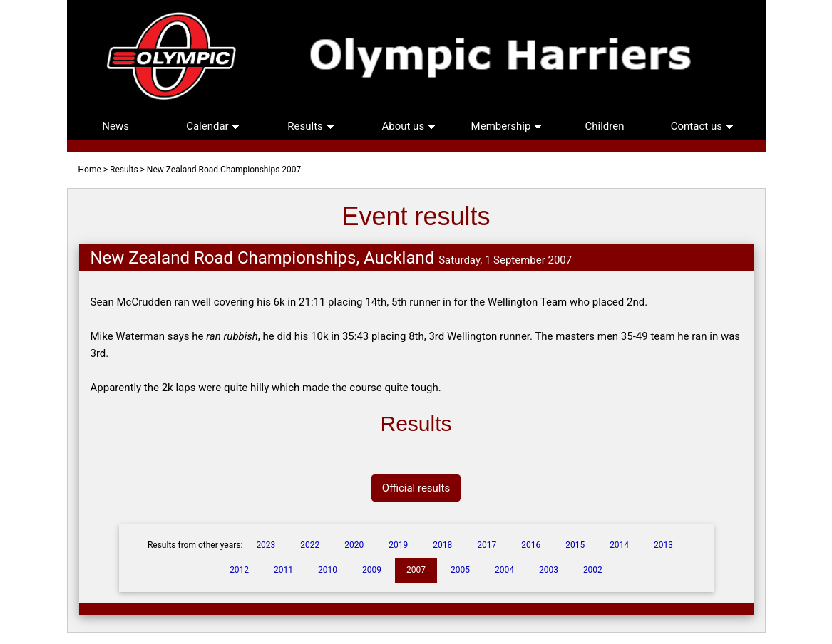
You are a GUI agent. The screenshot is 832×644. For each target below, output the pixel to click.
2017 (487, 545)
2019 (398, 545)
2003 (549, 570)
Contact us (703, 126)
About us (409, 126)
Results (311, 126)
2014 (619, 545)
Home (90, 170)
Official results (416, 488)
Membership (507, 126)
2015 (575, 545)
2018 (442, 545)
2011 (283, 570)
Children (605, 126)
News (115, 126)
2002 (593, 570)
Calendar (213, 126)
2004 (504, 570)
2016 (531, 545)
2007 (416, 570)
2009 (372, 570)
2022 (310, 545)
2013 (663, 545)
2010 (328, 570)
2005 (460, 570)
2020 (354, 545)
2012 (239, 570)
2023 (266, 545)
